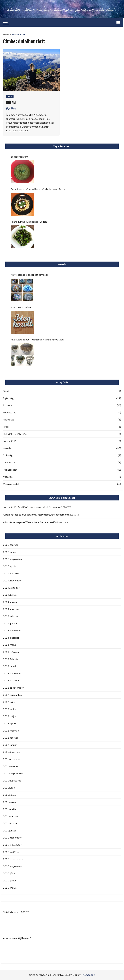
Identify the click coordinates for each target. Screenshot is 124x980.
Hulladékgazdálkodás (15, 434)
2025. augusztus (12, 559)
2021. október (11, 766)
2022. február (11, 738)
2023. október (11, 638)
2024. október (11, 588)
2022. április (10, 723)
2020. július (9, 873)
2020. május (10, 888)
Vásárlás (8, 477)
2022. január (10, 745)
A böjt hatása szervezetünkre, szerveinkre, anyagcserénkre (36, 515)
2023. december (12, 631)
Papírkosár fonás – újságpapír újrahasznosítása (37, 340)
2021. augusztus (12, 781)
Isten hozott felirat (21, 307)
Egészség (8, 398)
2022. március (11, 731)
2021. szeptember (13, 773)
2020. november (12, 845)
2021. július (9, 788)
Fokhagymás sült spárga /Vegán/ (29, 222)
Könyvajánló (10, 441)
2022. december (12, 673)
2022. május (10, 716)
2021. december (12, 752)
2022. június (10, 709)
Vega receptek (11, 484)
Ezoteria (8, 405)
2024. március (11, 609)
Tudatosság (10, 470)
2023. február (11, 659)
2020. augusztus (12, 866)
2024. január (10, 624)
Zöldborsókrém (19, 157)
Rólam (11, 102)
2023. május (10, 645)
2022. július (9, 702)
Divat (6, 391)
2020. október (11, 852)
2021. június (9, 795)
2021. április (9, 809)
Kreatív (7, 448)
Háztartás (9, 420)
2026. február (11, 545)
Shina (13, 109)
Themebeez (88, 975)
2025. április (10, 566)
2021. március (11, 816)
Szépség (8, 455)
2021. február (10, 823)
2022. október (11, 681)
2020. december (12, 838)
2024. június (10, 595)
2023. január (10, 666)
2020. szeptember (13, 859)
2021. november (12, 759)
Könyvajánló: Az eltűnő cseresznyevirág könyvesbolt (32, 507)
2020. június (10, 881)
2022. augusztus (12, 695)
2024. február (11, 616)
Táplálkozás (10, 463)
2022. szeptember (13, 688)
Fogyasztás (10, 413)
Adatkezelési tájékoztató (17, 938)
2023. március (11, 652)
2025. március (11, 574)
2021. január (10, 831)
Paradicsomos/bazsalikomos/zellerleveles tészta (38, 189)
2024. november (12, 581)
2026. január (10, 552)
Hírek (10, 96)
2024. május (10, 602)
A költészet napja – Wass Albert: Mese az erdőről (31, 522)
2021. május (9, 802)
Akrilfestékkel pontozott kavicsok (30, 275)
